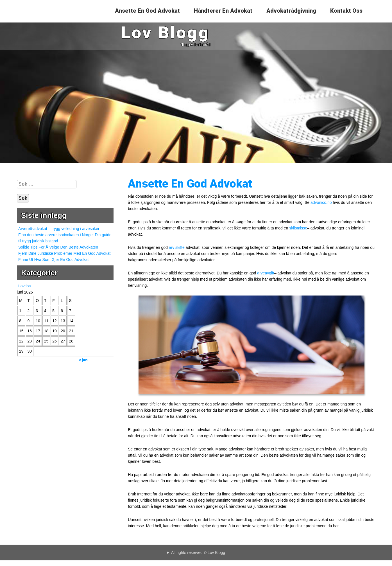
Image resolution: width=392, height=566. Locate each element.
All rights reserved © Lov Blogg (198, 553)
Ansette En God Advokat (147, 11)
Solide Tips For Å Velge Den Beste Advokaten (58, 247)
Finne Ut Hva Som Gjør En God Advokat (54, 260)
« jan (83, 360)
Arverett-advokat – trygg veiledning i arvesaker (59, 229)
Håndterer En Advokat (223, 11)
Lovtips (24, 286)
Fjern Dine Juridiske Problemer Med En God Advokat (64, 253)
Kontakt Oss (346, 11)
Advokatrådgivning (291, 11)
